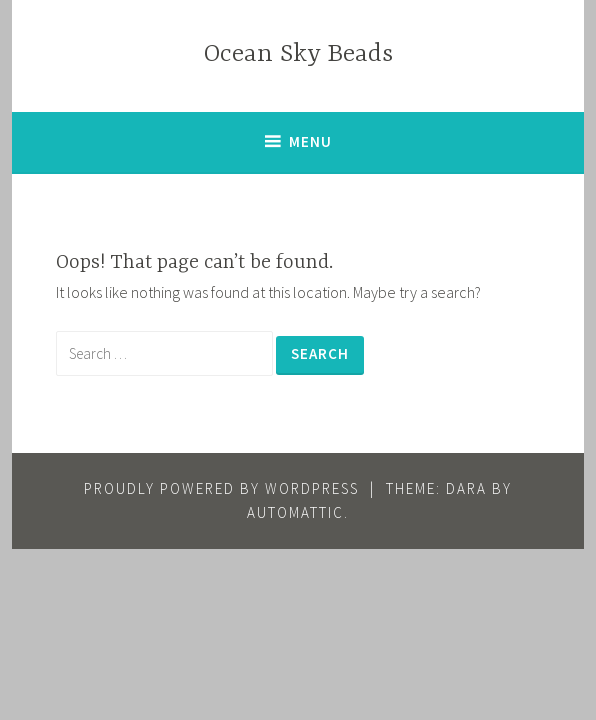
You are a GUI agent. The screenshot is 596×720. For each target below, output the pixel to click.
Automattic (295, 512)
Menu (310, 141)
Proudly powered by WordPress (221, 488)
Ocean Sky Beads (298, 54)
